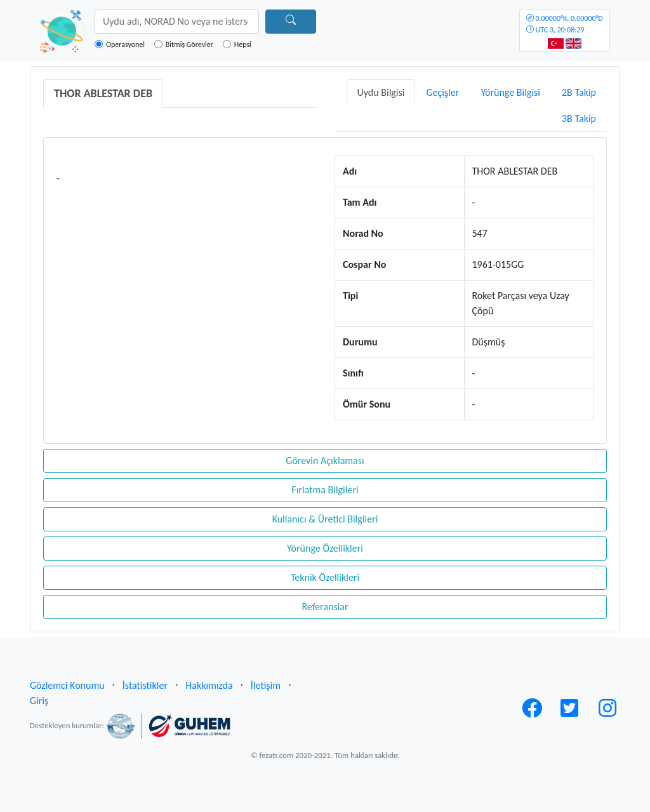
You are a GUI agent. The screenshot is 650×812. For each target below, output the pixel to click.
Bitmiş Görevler (189, 44)
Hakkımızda (209, 685)
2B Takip (579, 92)
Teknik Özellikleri (325, 577)
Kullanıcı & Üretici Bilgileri (325, 519)
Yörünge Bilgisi (510, 92)
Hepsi (243, 44)
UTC (565, 24)
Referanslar (325, 607)
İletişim (266, 685)
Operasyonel (125, 44)
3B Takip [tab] (579, 118)
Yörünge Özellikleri (325, 548)
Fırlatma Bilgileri (325, 490)
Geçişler (442, 92)
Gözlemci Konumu (67, 685)
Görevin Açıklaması (325, 461)
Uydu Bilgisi (381, 92)
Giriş (39, 701)
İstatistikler (145, 685)
